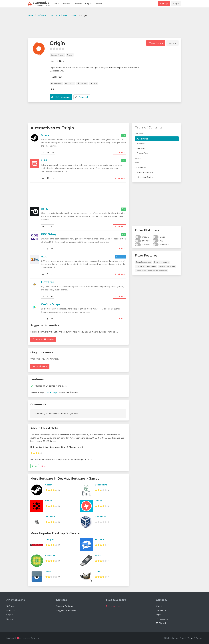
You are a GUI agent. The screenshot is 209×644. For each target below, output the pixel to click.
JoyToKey (50, 517)
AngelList (83, 97)
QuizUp (99, 501)
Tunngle (49, 540)
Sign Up (164, 4)
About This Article (145, 172)
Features (141, 148)
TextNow (100, 540)
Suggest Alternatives (66, 610)
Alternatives (142, 139)
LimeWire (50, 555)
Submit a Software (65, 606)
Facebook (162, 619)
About (159, 606)
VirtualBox (100, 517)
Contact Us (161, 610)
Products (78, 4)
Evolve (49, 501)
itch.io (45, 160)
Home (56, 4)
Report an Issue (113, 606)
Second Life (101, 485)
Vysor (48, 571)
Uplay (45, 209)
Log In (176, 4)
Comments (141, 168)
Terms (191, 638)
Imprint (159, 615)
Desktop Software (59, 15)
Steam (45, 135)
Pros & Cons (142, 153)
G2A (44, 257)
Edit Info (172, 43)
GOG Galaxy (49, 234)
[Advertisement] (104, 27)
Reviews (141, 144)
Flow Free (47, 282)
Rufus (98, 555)
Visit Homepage (63, 97)
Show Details (120, 153)
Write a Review (156, 43)
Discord (98, 4)
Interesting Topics (145, 177)
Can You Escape (51, 304)
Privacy (199, 638)
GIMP (98, 571)
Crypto (88, 4)
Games (74, 15)
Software (66, 4)
